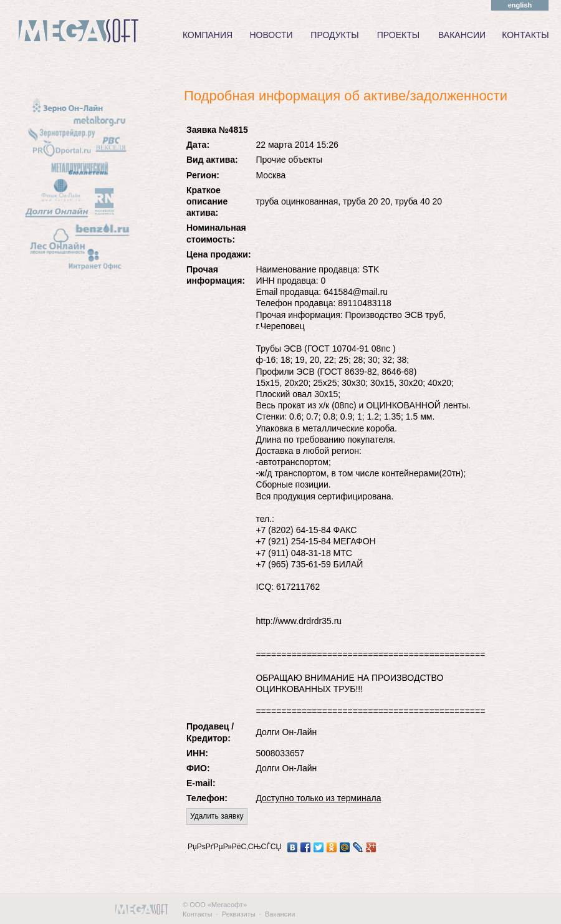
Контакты (198, 914)
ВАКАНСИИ (462, 35)
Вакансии (280, 914)
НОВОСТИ (271, 35)
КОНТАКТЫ (525, 35)
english (520, 5)
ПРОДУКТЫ (334, 35)
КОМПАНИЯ (208, 35)
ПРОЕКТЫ (398, 35)
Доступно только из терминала (318, 798)
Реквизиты (239, 914)
